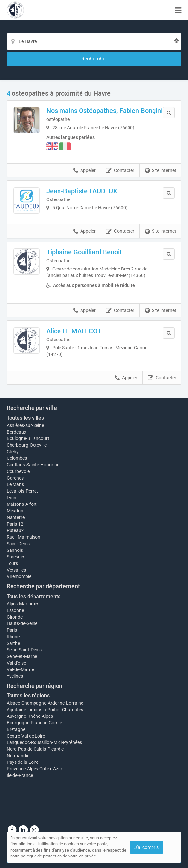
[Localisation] (94, 41)
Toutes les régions (28, 696)
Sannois (15, 550)
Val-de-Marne (20, 669)
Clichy (13, 452)
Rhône (13, 637)
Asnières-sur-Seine (25, 425)
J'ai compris (147, 847)
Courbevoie (18, 471)
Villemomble (19, 576)
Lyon (12, 498)
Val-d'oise (16, 663)
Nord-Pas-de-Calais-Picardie (35, 749)
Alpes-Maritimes (23, 604)
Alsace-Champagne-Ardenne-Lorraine (45, 703)
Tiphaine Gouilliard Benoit (84, 252)
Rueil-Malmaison (23, 537)
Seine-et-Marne (22, 656)
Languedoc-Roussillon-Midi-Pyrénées (44, 742)
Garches (15, 478)
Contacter (120, 171)
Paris (12, 630)
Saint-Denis (18, 544)
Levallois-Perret (22, 491)
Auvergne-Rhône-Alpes (30, 716)
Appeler (84, 171)
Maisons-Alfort (22, 504)
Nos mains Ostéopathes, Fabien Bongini (105, 111)
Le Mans (15, 484)
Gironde (15, 617)
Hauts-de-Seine (22, 623)
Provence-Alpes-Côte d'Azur (35, 769)
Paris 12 (15, 524)
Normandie (18, 756)
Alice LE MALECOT (74, 331)
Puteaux (15, 530)
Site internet (160, 171)
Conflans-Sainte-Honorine (33, 465)
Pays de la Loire (23, 762)
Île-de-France (20, 775)
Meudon (15, 511)
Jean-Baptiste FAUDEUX (82, 191)
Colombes (17, 458)
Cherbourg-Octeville (27, 445)
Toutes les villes (25, 418)
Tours (12, 563)
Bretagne (16, 729)
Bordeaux (16, 432)
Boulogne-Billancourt (28, 438)
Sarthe (13, 643)
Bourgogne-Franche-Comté (34, 723)
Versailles (16, 570)
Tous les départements (34, 596)
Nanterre (16, 517)
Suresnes (16, 557)
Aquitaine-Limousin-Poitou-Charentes (45, 710)
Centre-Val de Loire (26, 736)
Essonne (15, 610)
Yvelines (15, 676)
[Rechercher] (94, 59)
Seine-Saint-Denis (24, 650)
